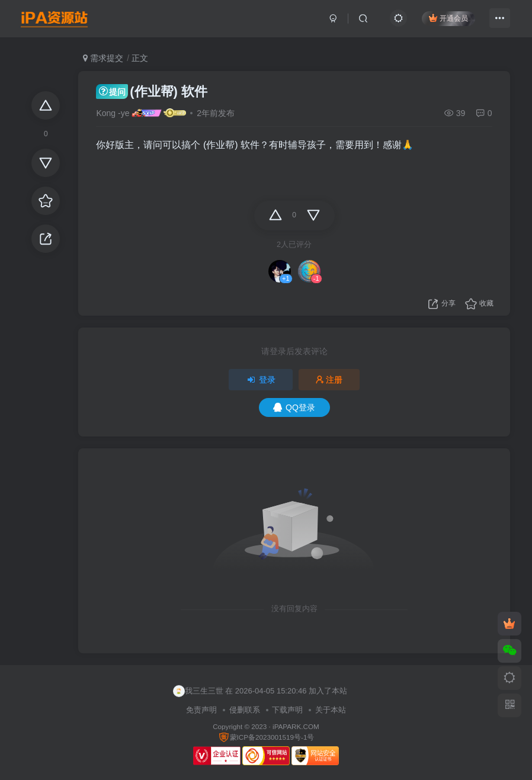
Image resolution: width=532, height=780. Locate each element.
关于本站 (331, 710)
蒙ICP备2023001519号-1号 (266, 737)
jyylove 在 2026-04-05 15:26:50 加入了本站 (253, 690)
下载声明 (287, 710)
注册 (329, 380)
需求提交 (103, 58)
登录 (261, 380)
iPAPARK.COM (296, 726)
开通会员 (446, 19)
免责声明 (201, 710)
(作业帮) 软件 (152, 92)
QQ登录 (294, 407)
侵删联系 (245, 710)
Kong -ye (113, 113)
